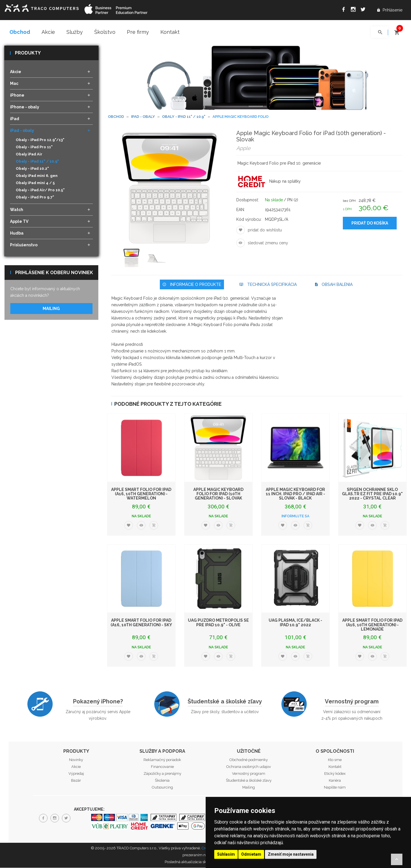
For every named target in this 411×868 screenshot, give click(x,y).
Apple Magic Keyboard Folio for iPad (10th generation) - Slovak (218, 494)
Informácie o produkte (192, 285)
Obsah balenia (334, 285)
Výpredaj (76, 774)
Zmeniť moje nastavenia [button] (291, 854)
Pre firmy (138, 32)
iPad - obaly (143, 117)
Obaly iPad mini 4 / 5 (35, 183)
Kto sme (335, 760)
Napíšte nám (335, 788)
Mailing (51, 309)
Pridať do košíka (370, 224)
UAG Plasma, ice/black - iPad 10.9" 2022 (295, 623)
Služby (75, 32)
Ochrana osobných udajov (249, 767)
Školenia (162, 781)
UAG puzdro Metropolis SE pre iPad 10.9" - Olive (218, 623)
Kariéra (335, 781)
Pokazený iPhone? (98, 702)
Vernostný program (352, 702)
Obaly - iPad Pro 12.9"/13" (40, 140)
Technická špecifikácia (268, 285)
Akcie (48, 32)
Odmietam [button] (251, 854)
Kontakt (170, 32)
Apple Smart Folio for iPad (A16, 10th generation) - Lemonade (372, 625)
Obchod (20, 32)
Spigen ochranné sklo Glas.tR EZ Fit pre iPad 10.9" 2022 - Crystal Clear (372, 494)
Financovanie (162, 767)
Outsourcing (162, 788)
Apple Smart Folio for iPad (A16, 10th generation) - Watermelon (141, 494)
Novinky (76, 760)
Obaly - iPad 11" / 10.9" (37, 162)
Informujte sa (295, 517)
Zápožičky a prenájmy (162, 774)
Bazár (76, 781)
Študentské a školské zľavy (225, 702)
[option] (132, 259)
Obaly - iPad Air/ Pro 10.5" (40, 191)
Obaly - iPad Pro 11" (34, 148)
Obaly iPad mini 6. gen (37, 176)
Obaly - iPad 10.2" (32, 169)
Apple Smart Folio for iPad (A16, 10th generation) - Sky (141, 623)
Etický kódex (335, 774)
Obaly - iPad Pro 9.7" (35, 198)
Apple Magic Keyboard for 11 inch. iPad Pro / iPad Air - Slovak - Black (295, 494)
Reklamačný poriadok (162, 760)
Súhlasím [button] (226, 854)
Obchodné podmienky (249, 760)
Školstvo (105, 32)
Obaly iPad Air (29, 155)
